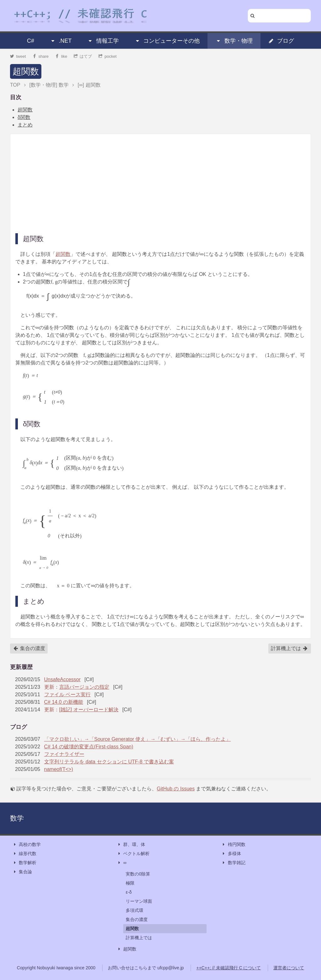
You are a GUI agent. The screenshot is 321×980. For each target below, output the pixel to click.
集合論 (22, 872)
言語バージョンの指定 (84, 687)
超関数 (26, 71)
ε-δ (129, 892)
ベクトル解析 (133, 854)
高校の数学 (27, 845)
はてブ (83, 56)
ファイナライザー (64, 754)
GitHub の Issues (176, 789)
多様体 (231, 854)
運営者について (289, 968)
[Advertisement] (160, 183)
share (40, 56)
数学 (17, 818)
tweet (18, 56)
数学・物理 (234, 41)
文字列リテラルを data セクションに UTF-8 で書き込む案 (109, 762)
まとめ (25, 125)
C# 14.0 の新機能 (64, 702)
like (61, 56)
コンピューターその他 (167, 41)
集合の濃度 (29, 649)
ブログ (281, 41)
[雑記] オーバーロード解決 (89, 710)
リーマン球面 (139, 901)
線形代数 (24, 854)
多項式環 (134, 910)
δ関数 (24, 117)
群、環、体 (131, 845)
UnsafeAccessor (63, 679)
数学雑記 (234, 863)
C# (31, 41)
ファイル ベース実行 (67, 695)
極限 (130, 883)
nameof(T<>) (59, 769)
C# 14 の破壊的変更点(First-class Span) (89, 747)
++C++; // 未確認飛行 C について (229, 968)
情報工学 (103, 41)
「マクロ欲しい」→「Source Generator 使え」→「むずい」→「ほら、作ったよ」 (138, 739)
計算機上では (289, 649)
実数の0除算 (138, 874)
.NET (61, 41)
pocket (108, 56)
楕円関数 (234, 845)
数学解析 (24, 863)
